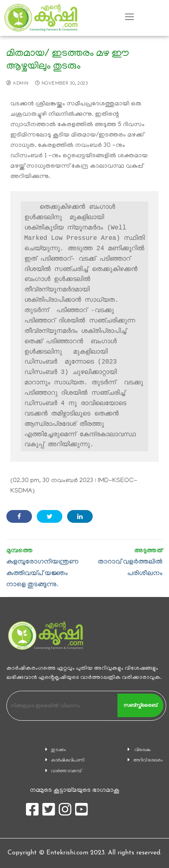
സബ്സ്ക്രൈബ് (140, 705)
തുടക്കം (59, 750)
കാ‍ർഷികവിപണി (68, 760)
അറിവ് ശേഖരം (148, 760)
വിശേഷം (143, 750)
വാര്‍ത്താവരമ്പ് (66, 771)
